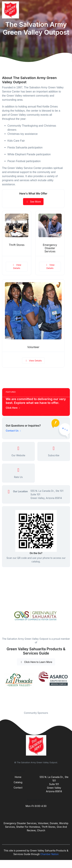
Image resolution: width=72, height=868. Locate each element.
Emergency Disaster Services (50, 248)
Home (18, 777)
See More (33, 202)
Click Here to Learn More (36, 662)
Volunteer (33, 347)
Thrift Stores (17, 245)
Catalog (18, 782)
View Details (17, 267)
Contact (18, 788)
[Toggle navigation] (67, 10)
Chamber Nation (49, 854)
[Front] (11, 10)
